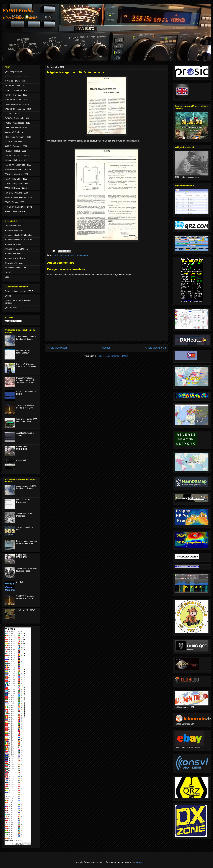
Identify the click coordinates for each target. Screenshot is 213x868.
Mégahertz (70, 255)
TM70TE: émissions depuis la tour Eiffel (25, 407)
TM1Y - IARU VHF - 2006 (16, 179)
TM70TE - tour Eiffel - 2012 (17, 142)
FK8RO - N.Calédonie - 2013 (17, 123)
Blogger (139, 862)
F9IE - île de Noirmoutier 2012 (18, 137)
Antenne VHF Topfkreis (15, 258)
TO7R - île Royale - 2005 (16, 188)
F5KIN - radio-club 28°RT (16, 211)
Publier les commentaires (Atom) (113, 356)
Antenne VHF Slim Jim (15, 254)
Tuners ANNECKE (13, 226)
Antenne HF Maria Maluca (16, 249)
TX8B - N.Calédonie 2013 (16, 128)
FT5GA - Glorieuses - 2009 (16, 160)
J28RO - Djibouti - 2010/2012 (17, 156)
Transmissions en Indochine (24, 515)
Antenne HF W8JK (13, 244)
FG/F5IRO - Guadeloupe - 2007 (19, 170)
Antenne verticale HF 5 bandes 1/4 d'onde (26, 338)
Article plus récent (57, 348)
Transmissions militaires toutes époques (27, 570)
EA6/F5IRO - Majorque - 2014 (18, 109)
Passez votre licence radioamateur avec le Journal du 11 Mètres (26, 380)
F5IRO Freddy (18, 10)
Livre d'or (9, 272)
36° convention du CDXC (16, 268)
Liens (7, 277)
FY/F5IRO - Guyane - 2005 (16, 193)
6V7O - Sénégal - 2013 (15, 132)
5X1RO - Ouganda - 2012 (16, 146)
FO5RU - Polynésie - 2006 (16, 184)
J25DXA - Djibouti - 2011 (15, 151)
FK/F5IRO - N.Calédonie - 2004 (18, 197)
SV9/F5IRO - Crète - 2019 (16, 100)
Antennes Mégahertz (14, 230)
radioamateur (82, 255)
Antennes (59, 255)
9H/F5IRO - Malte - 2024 (15, 81)
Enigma (8, 296)
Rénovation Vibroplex (14, 263)
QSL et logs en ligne (13, 72)
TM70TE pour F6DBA (26, 610)
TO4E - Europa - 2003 (14, 202)
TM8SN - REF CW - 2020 (16, 95)
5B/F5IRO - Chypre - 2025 (16, 76)
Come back (21, 460)
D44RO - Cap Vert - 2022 (16, 90)
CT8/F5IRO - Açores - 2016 (17, 104)
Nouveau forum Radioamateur (23, 352)
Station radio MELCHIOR (22, 448)
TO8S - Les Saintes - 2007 (16, 174)
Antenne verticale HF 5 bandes (18, 235)
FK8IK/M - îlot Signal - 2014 (17, 118)
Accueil (106, 348)
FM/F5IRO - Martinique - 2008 (18, 165)
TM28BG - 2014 (12, 114)
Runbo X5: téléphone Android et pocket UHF (26, 365)
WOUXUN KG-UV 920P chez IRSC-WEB (27, 420)
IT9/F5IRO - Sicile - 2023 (16, 86)
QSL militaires (11, 308)
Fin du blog (21, 582)
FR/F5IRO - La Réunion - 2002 (18, 207)
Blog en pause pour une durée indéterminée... (27, 542)
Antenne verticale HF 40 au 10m (19, 240)
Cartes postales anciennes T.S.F (19, 291)
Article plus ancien (155, 348)
